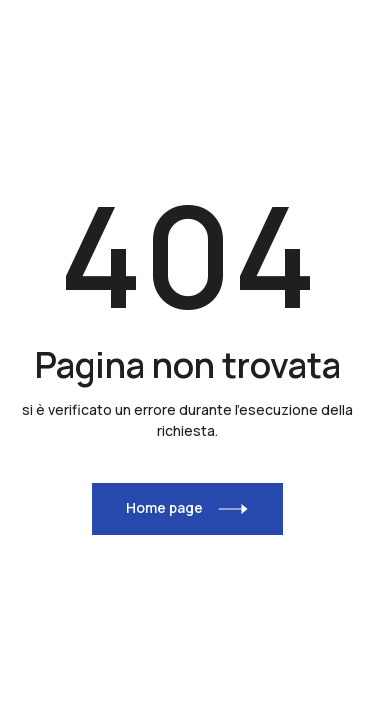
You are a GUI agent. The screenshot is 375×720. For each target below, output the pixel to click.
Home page (164, 507)
